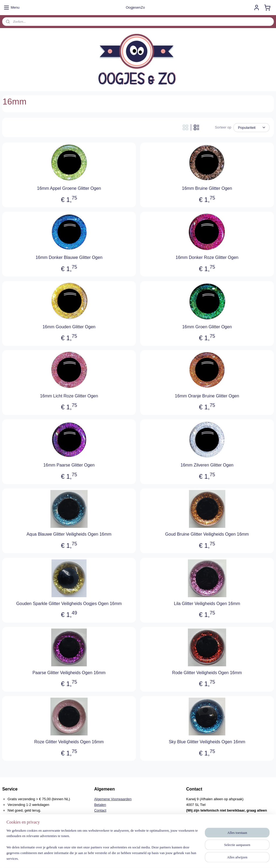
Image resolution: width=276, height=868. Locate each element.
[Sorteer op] (251, 128)
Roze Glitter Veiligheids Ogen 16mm (69, 742)
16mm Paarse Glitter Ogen (69, 465)
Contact (100, 810)
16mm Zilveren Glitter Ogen (207, 465)
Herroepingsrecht (108, 816)
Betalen (100, 805)
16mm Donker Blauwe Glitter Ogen (69, 257)
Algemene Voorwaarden (113, 799)
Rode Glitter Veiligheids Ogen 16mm (207, 673)
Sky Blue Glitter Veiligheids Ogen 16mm (207, 742)
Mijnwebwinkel (189, 858)
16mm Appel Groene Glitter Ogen (69, 188)
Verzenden (102, 827)
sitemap (120, 858)
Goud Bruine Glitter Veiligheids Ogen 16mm (207, 534)
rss (130, 858)
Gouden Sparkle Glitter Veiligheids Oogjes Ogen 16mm (69, 604)
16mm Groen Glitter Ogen (207, 327)
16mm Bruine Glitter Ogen (207, 188)
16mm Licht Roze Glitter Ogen (69, 396)
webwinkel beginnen (148, 858)
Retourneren (104, 821)
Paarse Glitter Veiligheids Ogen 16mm (69, 673)
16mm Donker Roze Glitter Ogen (207, 257)
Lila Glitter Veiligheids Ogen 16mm (207, 604)
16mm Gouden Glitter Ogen (69, 327)
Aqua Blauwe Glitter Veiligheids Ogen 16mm (69, 534)
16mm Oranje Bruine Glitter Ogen (207, 396)
